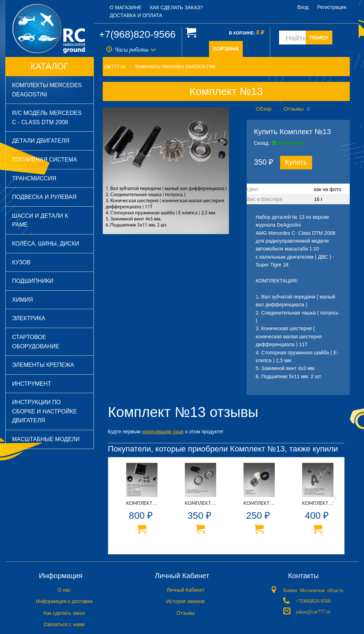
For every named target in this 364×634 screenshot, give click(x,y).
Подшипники (33, 281)
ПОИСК (319, 38)
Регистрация (332, 7)
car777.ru (115, 67)
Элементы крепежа (43, 365)
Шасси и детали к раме (40, 220)
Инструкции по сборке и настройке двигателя (44, 411)
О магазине (126, 7)
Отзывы (294, 109)
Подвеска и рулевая (44, 197)
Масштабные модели (46, 439)
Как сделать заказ (64, 613)
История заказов (186, 601)
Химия (23, 300)
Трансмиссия (34, 178)
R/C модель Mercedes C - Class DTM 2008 (47, 118)
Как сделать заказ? (176, 7)
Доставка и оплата (136, 15)
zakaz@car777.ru (313, 611)
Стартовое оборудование (36, 342)
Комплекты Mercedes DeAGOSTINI (47, 90)
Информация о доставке (64, 601)
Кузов (21, 262)
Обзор (263, 109)
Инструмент (32, 384)
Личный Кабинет (185, 590)
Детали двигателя (41, 141)
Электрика (29, 318)
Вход (303, 7)
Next (334, 499)
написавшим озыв (163, 432)
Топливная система (44, 160)
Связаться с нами (64, 624)
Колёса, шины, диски (46, 244)
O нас (64, 590)
